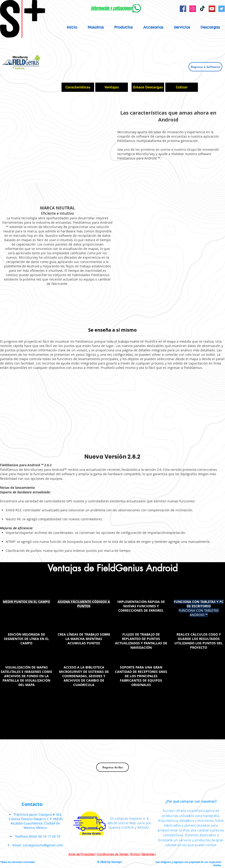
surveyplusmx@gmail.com (43, 845)
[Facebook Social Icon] (183, 9)
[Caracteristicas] (78, 87)
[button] (124, 27)
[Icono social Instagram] (193, 9)
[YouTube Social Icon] (212, 9)
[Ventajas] (112, 87)
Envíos (135, 854)
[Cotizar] (182, 87)
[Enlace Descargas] (148, 87)
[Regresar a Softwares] (205, 67)
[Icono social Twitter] (222, 9)
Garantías (148, 854)
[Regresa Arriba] (112, 767)
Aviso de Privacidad (82, 854)
